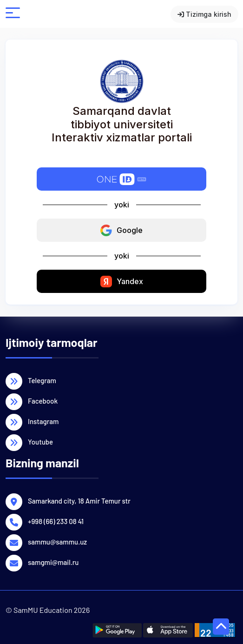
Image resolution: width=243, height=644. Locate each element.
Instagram (43, 421)
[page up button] (221, 627)
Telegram (42, 380)
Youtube (40, 441)
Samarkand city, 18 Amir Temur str (79, 500)
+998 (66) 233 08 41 (56, 521)
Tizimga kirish (204, 14)
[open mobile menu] (13, 14)
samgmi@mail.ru (53, 562)
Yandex (122, 282)
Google (121, 230)
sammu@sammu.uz (57, 541)
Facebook (43, 400)
